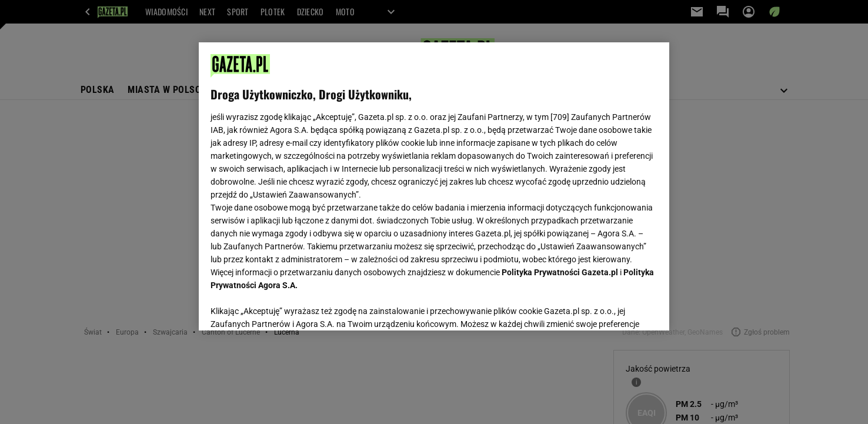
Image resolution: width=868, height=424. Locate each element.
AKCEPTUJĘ (618, 308)
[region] (434, 186)
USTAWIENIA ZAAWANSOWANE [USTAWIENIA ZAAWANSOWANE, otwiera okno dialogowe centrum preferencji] (287, 307)
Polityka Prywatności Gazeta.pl (560, 272)
